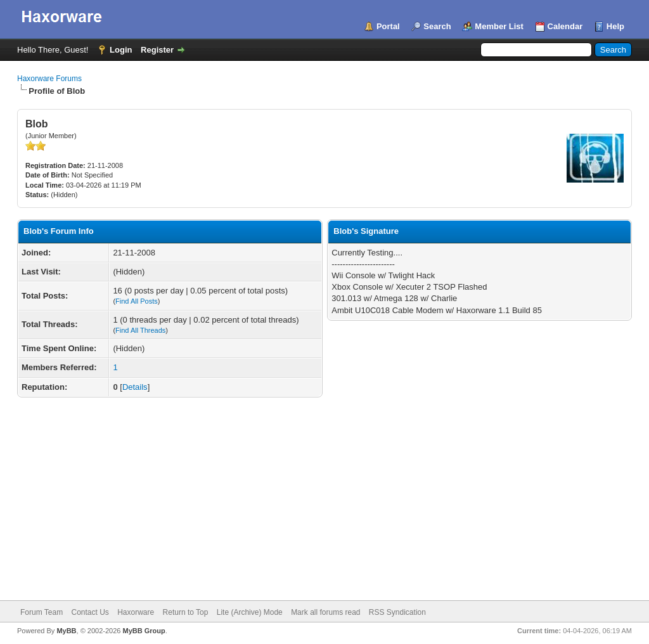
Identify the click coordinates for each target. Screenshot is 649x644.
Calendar (565, 26)
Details (135, 387)
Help (615, 26)
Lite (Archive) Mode (250, 612)
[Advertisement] (324, 505)
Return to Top (186, 612)
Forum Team (42, 612)
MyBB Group (144, 631)
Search (437, 26)
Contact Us (90, 612)
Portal (388, 26)
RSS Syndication (397, 612)
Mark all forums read (325, 612)
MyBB (66, 631)
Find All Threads (140, 330)
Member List (499, 26)
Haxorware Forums (49, 79)
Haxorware (136, 612)
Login (121, 50)
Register (157, 50)
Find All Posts (137, 301)
